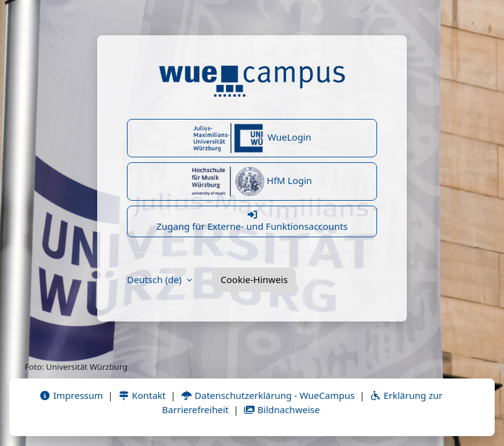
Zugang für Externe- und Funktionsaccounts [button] (252, 221)
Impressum (71, 395)
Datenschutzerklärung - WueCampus (268, 395)
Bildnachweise (281, 409)
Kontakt (142, 395)
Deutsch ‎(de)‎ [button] (155, 279)
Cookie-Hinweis (254, 279)
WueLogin (252, 138)
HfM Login (252, 181)
